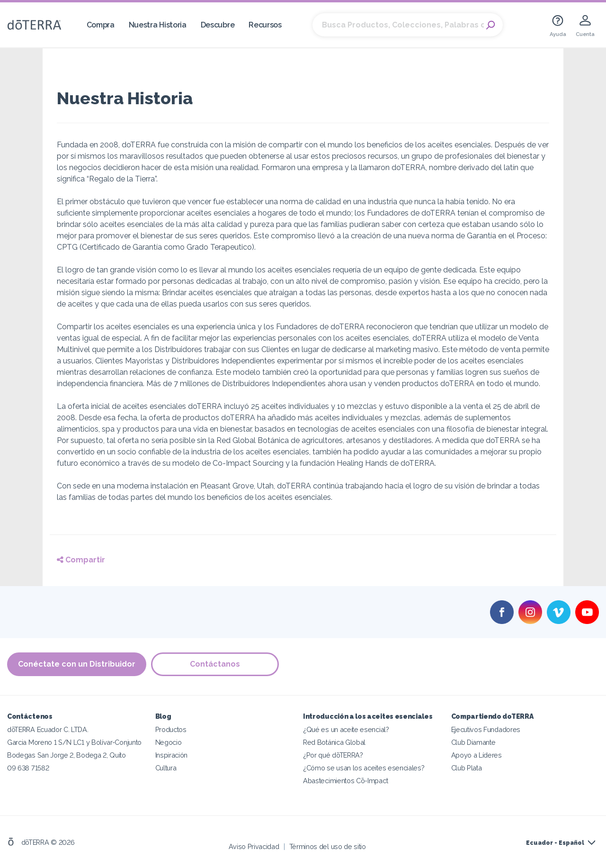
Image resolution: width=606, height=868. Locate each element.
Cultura (166, 768)
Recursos (265, 25)
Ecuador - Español (555, 843)
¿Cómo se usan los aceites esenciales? (364, 768)
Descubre (218, 25)
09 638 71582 (28, 768)
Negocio (169, 742)
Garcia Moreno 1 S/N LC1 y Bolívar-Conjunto (74, 742)
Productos (171, 729)
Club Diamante (473, 742)
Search (491, 25)
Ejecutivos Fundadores (486, 729)
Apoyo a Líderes (477, 755)
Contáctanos (215, 664)
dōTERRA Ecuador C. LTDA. (48, 729)
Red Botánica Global (334, 742)
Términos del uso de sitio (328, 846)
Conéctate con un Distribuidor (77, 664)
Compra (101, 25)
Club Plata (467, 768)
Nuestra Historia (158, 25)
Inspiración (172, 755)
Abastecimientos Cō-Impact (345, 781)
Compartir (81, 560)
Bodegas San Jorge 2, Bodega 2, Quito (67, 755)
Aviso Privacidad (254, 846)
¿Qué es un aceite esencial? (346, 729)
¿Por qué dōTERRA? (333, 755)
